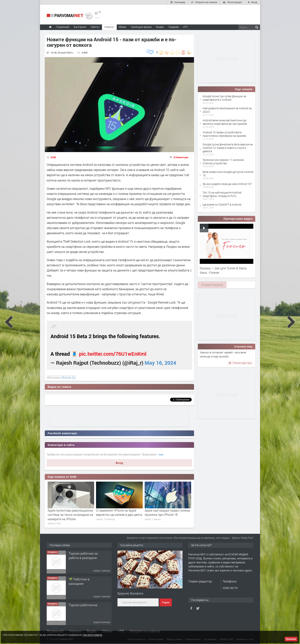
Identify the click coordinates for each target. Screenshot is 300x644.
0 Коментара (181, 157)
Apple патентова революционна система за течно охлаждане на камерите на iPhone (70, 515)
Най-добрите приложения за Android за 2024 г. (227, 110)
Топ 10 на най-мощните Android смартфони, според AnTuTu (222, 194)
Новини (109, 27)
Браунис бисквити (130, 593)
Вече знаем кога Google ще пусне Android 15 (228, 174)
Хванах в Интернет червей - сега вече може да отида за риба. (223, 354)
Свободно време (141, 27)
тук (161, 454)
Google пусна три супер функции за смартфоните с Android (224, 98)
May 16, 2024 (160, 363)
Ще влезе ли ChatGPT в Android (222, 205)
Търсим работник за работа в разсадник (83, 555)
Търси (166, 603)
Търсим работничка (83, 605)
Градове (174, 27)
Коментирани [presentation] (212, 285)
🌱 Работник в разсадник (79, 581)
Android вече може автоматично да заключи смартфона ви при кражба (225, 122)
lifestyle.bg (68, 377)
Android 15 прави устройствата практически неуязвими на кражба (224, 134)
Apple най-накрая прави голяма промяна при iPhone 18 (167, 512)
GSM (53, 157)
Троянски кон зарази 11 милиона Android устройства (223, 162)
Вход (119, 463)
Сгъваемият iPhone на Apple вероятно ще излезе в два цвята (119, 512)
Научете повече (92, 635)
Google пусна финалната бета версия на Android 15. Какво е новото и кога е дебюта (228, 148)
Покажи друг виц (240, 363)
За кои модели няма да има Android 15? (227, 184)
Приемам (291, 639)
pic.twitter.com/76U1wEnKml (113, 354)
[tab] (212, 285)
